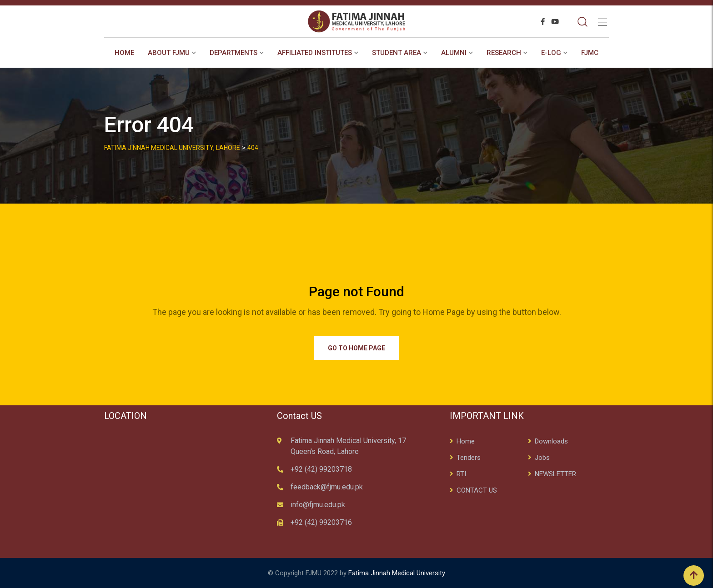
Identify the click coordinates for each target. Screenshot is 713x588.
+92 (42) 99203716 (321, 522)
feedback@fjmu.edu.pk (327, 487)
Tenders (469, 458)
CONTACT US (477, 490)
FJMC (590, 53)
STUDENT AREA (397, 53)
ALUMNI (454, 53)
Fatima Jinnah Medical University (397, 573)
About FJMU (169, 53)
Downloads (551, 441)
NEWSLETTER (555, 474)
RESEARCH (504, 53)
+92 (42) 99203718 (321, 469)
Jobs (542, 458)
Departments (233, 53)
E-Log (551, 53)
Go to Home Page (356, 348)
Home (124, 53)
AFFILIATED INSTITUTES (315, 53)
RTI (461, 474)
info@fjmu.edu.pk (318, 505)
